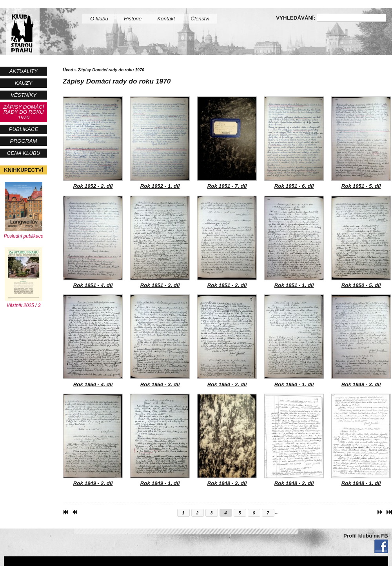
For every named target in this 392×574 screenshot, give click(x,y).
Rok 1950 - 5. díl (361, 242)
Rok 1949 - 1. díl (160, 440)
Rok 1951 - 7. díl (227, 143)
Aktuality (24, 71)
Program (24, 141)
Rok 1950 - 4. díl (93, 341)
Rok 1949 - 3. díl (361, 341)
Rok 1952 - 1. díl (160, 143)
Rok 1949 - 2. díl (93, 440)
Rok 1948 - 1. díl (361, 440)
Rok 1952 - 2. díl (93, 143)
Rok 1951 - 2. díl (227, 242)
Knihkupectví (24, 170)
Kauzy (24, 83)
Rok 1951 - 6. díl (294, 143)
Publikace (24, 129)
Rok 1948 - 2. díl (294, 440)
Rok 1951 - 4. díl (93, 242)
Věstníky (24, 95)
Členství (200, 19)
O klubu (99, 19)
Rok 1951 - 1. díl (294, 242)
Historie (133, 19)
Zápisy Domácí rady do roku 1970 (24, 112)
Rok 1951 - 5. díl (361, 143)
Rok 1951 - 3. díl (160, 242)
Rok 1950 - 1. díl (294, 341)
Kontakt (166, 19)
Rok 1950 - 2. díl (227, 341)
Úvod (68, 70)
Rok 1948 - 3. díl (227, 440)
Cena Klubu (24, 153)
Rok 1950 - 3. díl (160, 341)
